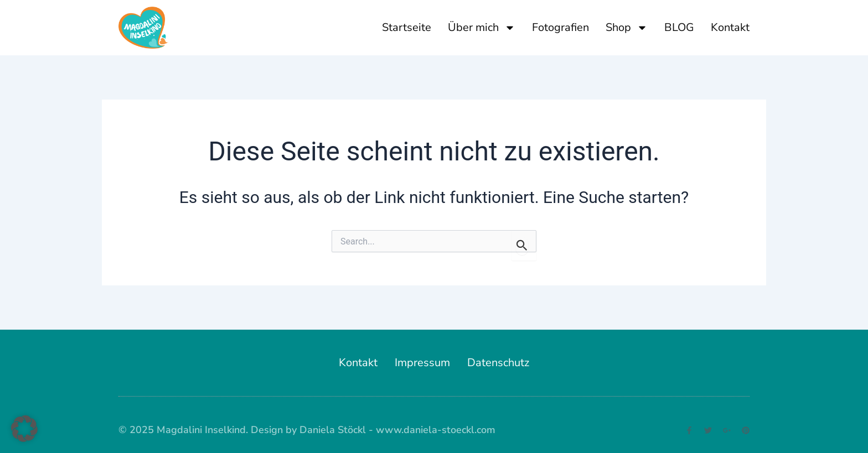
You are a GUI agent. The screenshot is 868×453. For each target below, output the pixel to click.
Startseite (407, 27)
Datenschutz (498, 363)
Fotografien (560, 27)
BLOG (679, 27)
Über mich (482, 28)
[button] (24, 429)
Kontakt (730, 27)
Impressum (422, 363)
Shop (627, 28)
